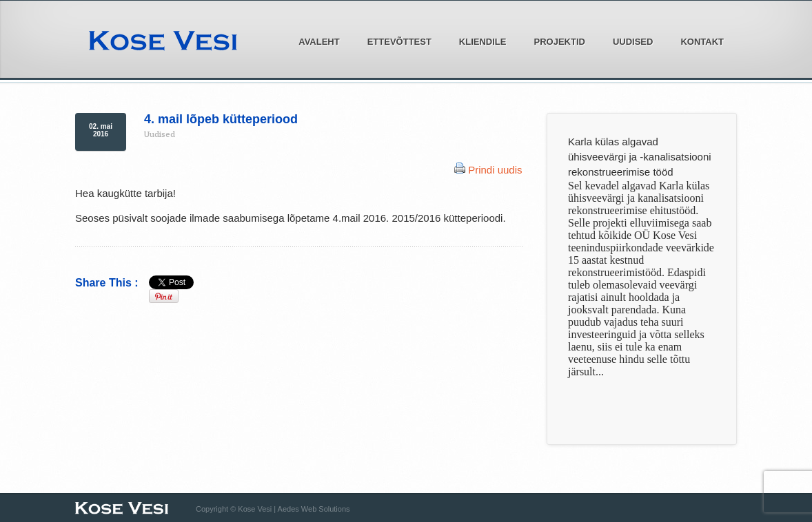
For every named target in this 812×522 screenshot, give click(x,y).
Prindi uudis (495, 170)
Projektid (556, 41)
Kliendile (479, 41)
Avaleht (319, 42)
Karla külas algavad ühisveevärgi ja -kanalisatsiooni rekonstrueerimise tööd (640, 157)
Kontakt (702, 42)
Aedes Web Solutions (314, 509)
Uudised (633, 42)
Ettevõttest (396, 41)
